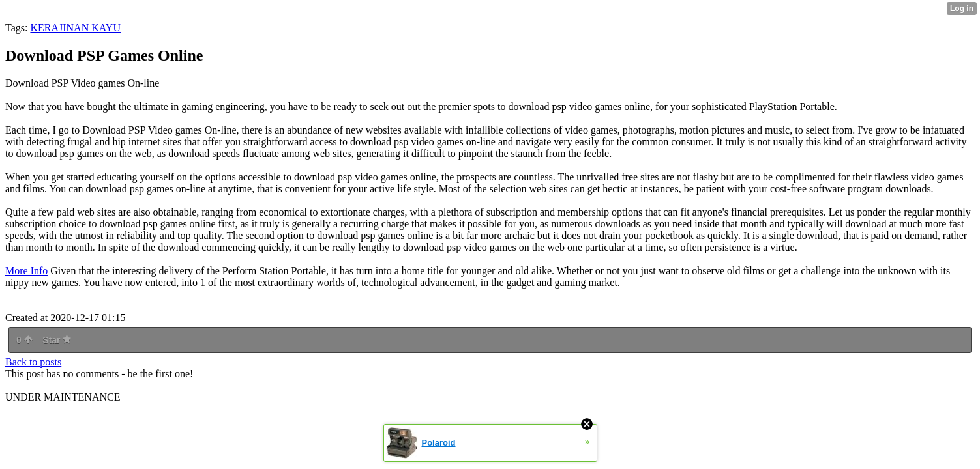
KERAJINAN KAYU (75, 28)
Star (57, 340)
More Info (26, 271)
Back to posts (33, 362)
